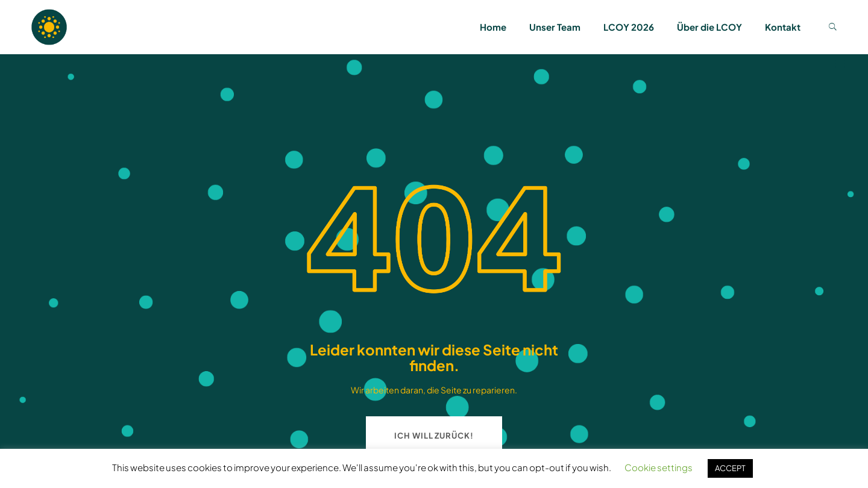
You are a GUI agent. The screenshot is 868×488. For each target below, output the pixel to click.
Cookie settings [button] (659, 467)
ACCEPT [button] (730, 468)
